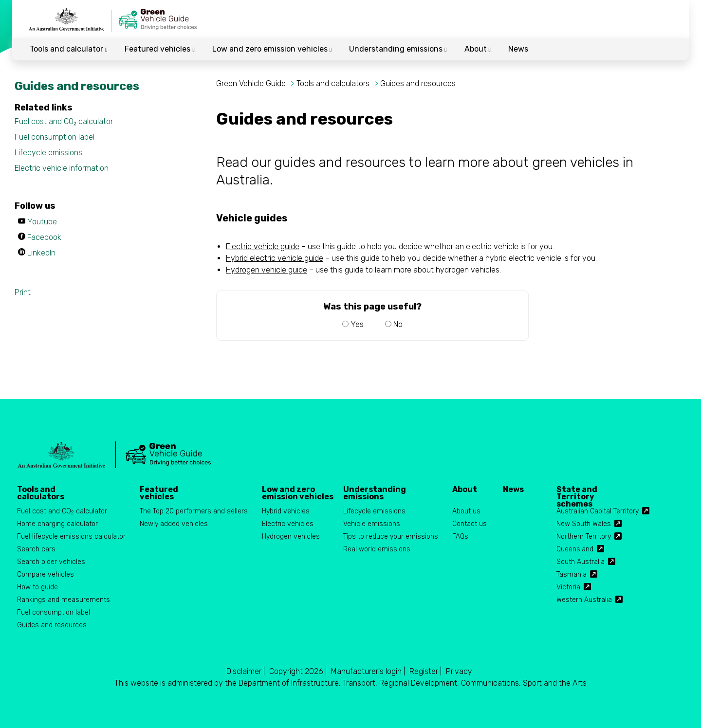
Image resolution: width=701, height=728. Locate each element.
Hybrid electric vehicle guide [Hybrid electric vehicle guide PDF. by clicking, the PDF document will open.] (275, 258)
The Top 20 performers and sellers (194, 511)
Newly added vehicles (174, 524)
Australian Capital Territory (598, 511)
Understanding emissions (398, 49)
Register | (425, 671)
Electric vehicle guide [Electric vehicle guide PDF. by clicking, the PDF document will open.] (263, 246)
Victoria (568, 587)
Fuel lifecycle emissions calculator (71, 537)
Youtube (42, 222)
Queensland (575, 549)
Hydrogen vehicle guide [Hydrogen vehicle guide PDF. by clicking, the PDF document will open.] (267, 270)
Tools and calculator (68, 49)
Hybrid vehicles (286, 511)
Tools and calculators (333, 83)
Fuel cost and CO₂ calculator (64, 121)
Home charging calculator (57, 524)
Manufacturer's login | (368, 671)
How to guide (37, 587)
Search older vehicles (51, 562)
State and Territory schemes (577, 493)
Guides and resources (418, 83)
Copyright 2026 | (298, 671)
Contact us (470, 524)
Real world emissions (377, 549)
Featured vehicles (159, 49)
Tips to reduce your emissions (391, 537)
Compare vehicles (46, 574)
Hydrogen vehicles (291, 537)
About (478, 49)
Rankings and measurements (64, 600)
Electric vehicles (288, 524)
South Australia (581, 562)
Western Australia (584, 600)
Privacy (459, 671)
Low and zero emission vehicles (272, 49)
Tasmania (572, 574)
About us (466, 511)
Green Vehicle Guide (252, 83)
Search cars (36, 549)
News (518, 49)
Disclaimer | (246, 671)
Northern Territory (584, 537)
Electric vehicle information (62, 168)
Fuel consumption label (55, 137)
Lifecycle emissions (48, 153)
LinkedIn (41, 253)
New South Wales (584, 524)
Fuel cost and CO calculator (62, 512)
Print (23, 292)
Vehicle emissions (372, 524)
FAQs (460, 537)
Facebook (44, 237)
